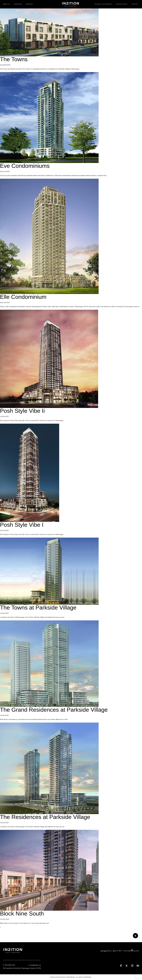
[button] (135, 936)
